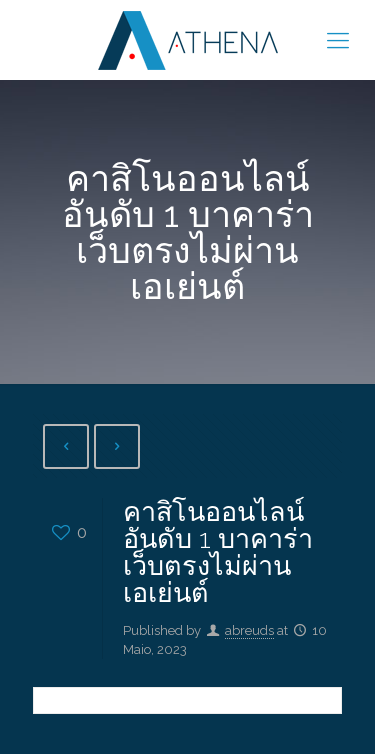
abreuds (249, 630)
